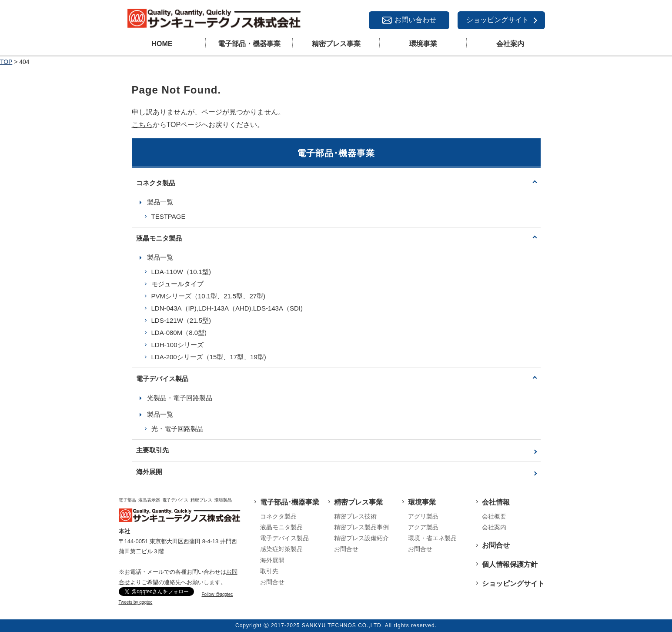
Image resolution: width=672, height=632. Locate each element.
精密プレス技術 (355, 516)
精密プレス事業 (336, 44)
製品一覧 (160, 202)
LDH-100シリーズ (177, 345)
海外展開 (149, 472)
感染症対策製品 (281, 549)
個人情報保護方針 (510, 564)
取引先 (269, 571)
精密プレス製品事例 (361, 527)
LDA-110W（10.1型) (181, 272)
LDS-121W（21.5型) (181, 320)
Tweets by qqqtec (136, 602)
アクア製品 (423, 527)
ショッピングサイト (498, 20)
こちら (142, 125)
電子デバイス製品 (162, 379)
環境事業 (423, 44)
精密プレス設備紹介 (361, 538)
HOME (162, 44)
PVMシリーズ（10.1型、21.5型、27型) (209, 296)
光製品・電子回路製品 (180, 398)
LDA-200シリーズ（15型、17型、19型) (209, 357)
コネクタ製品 (156, 183)
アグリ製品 (423, 516)
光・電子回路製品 (177, 429)
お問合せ (272, 582)
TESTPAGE (169, 216)
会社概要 (494, 516)
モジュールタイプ (177, 284)
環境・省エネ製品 (432, 538)
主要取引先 (152, 450)
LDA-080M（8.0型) (179, 333)
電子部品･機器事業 (290, 502)
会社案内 (510, 44)
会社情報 (496, 502)
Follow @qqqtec (217, 594)
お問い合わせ (415, 20)
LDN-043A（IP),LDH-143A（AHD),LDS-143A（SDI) (227, 308)
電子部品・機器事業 (249, 44)
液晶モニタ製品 (159, 238)
